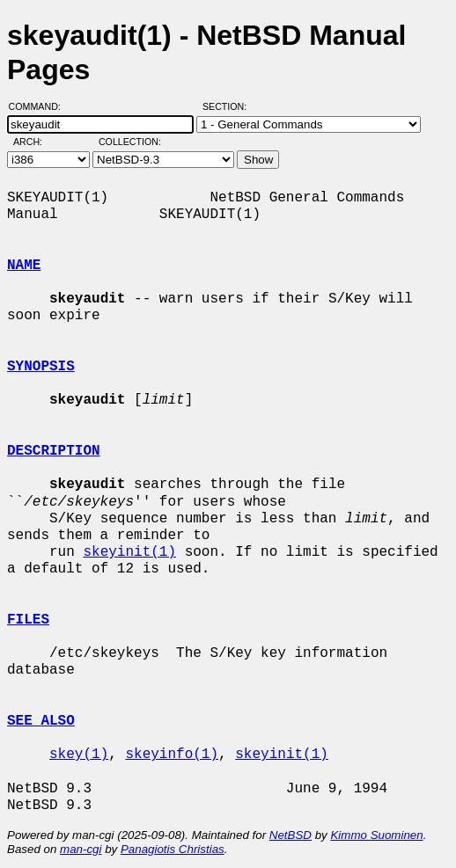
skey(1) (79, 755)
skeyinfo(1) (172, 755)
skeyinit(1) (129, 552)
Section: (228, 106)
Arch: (36, 142)
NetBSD (291, 835)
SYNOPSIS (41, 367)
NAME (24, 266)
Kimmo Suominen (376, 835)
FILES (28, 620)
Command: (40, 106)
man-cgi (81, 849)
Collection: (130, 142)
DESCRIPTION (54, 451)
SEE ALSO (41, 721)
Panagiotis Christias (173, 849)
